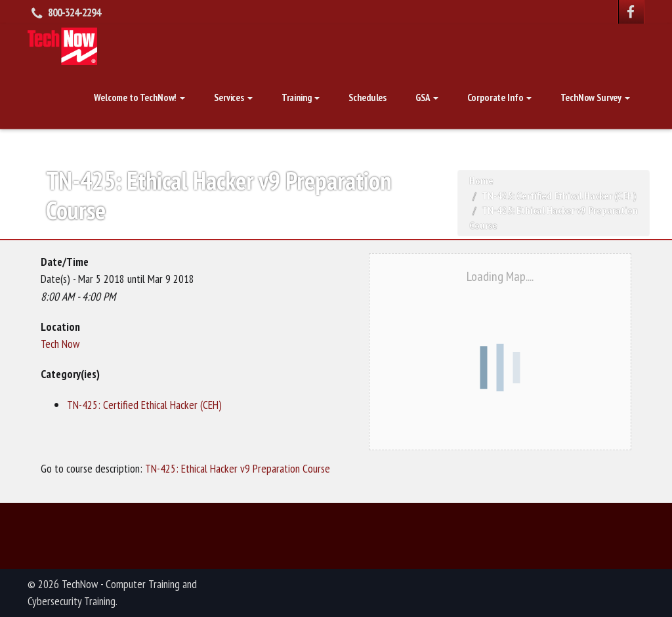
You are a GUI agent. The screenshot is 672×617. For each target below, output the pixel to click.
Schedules (367, 109)
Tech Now (60, 344)
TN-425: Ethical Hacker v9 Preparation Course (236, 468)
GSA (427, 109)
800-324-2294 (74, 12)
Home (481, 181)
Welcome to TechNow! (139, 109)
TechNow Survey (595, 109)
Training (301, 109)
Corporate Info (500, 109)
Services (233, 109)
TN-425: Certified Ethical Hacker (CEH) (559, 196)
